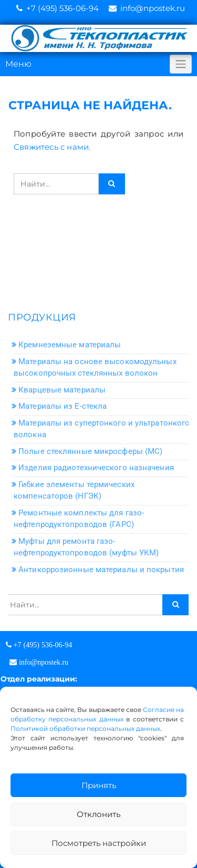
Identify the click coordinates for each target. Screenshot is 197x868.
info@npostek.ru (153, 8)
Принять (99, 785)
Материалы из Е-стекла (63, 406)
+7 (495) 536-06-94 (63, 8)
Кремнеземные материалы (70, 345)
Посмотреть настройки (99, 843)
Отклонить (98, 814)
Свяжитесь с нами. (52, 147)
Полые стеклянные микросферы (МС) (90, 451)
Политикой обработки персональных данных (85, 729)
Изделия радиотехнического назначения (96, 468)
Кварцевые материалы (62, 390)
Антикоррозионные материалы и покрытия (101, 570)
